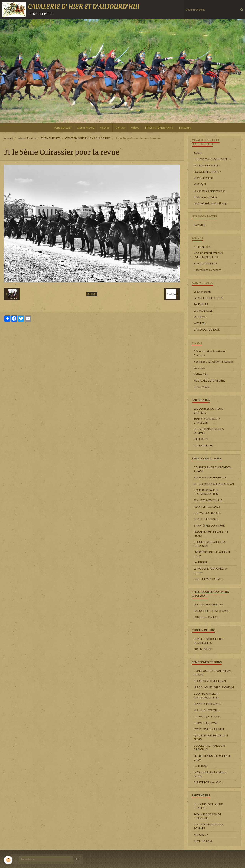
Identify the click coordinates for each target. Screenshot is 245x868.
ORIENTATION (203, 649)
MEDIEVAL (200, 317)
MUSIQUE (200, 184)
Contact (120, 127)
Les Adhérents (203, 292)
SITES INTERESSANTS (159, 127)
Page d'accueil (63, 127)
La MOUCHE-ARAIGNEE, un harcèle (211, 570)
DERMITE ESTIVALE (206, 519)
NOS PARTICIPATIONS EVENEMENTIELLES (208, 255)
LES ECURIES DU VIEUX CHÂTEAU (208, 411)
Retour (92, 294)
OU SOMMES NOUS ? (207, 165)
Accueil (8, 138)
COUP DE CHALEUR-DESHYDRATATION (207, 492)
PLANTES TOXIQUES (207, 506)
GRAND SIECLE (203, 311)
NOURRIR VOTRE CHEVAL (210, 477)
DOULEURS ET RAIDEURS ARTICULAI (210, 544)
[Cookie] (8, 860)
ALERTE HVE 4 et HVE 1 (208, 579)
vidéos (135, 127)
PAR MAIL (200, 225)
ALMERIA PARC (203, 445)
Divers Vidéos (202, 387)
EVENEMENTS (51, 138)
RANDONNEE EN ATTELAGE (211, 611)
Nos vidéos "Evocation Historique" (214, 362)
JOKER (198, 153)
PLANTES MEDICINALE (208, 500)
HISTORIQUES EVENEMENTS (212, 159)
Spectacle (200, 368)
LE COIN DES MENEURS (208, 604)
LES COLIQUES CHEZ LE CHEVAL (214, 484)
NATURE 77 (201, 439)
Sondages (185, 127)
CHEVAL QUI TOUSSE (207, 513)
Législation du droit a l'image (211, 203)
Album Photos (86, 127)
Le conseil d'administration (210, 191)
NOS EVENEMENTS (206, 263)
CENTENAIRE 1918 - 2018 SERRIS (88, 138)
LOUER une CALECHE (207, 617)
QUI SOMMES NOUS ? (207, 172)
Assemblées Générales (208, 270)
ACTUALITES (202, 247)
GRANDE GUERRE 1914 (208, 298)
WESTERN (200, 323)
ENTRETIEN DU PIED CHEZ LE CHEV (212, 554)
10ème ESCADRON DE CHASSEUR (207, 421)
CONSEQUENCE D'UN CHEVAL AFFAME (213, 469)
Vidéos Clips (201, 374)
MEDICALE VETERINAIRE (209, 380)
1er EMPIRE (201, 304)
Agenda (105, 127)
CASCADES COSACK (207, 330)
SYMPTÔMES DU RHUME (209, 525)
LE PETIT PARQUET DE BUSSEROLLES (208, 641)
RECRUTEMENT (204, 178)
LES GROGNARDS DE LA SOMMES (209, 431)
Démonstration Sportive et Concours (210, 353)
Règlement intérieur (206, 197)
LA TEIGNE (201, 562)
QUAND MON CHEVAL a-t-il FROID (211, 534)
